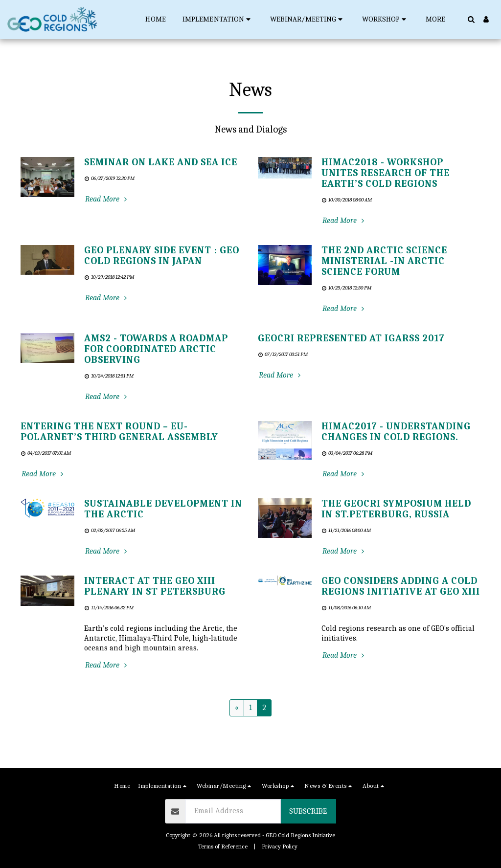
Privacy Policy (280, 846)
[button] (218, 19)
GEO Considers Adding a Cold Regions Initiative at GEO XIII (401, 586)
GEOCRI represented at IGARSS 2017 (351, 338)
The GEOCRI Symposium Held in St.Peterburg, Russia (396, 509)
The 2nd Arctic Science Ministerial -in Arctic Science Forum (384, 261)
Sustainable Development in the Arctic (163, 509)
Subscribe (308, 811)
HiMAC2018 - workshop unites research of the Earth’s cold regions (386, 173)
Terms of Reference (223, 846)
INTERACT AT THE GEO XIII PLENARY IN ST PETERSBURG (155, 586)
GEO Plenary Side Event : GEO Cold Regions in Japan (162, 256)
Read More (107, 199)
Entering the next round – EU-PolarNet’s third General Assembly (119, 432)
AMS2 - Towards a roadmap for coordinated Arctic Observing (156, 349)
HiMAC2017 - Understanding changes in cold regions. (396, 432)
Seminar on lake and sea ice (161, 162)
